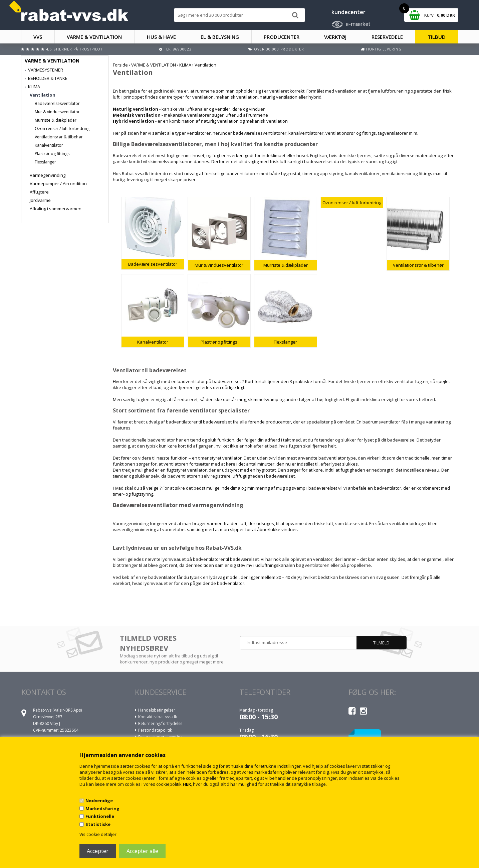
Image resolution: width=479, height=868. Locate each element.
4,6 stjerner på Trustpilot (74, 49)
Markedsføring (102, 809)
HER (187, 784)
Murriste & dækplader (56, 120)
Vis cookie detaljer (98, 834)
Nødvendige (99, 800)
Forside (120, 65)
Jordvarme (40, 200)
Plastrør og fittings (52, 154)
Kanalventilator (49, 145)
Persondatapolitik (155, 730)
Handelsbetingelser (157, 710)
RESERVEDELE (387, 37)
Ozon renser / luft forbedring (62, 129)
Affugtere (39, 192)
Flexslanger (45, 162)
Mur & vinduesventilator (57, 112)
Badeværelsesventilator (57, 103)
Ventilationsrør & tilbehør (59, 137)
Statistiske (98, 824)
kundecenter (348, 12)
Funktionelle (100, 816)
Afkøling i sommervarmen (56, 209)
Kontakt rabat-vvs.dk (158, 717)
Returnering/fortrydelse (160, 723)
